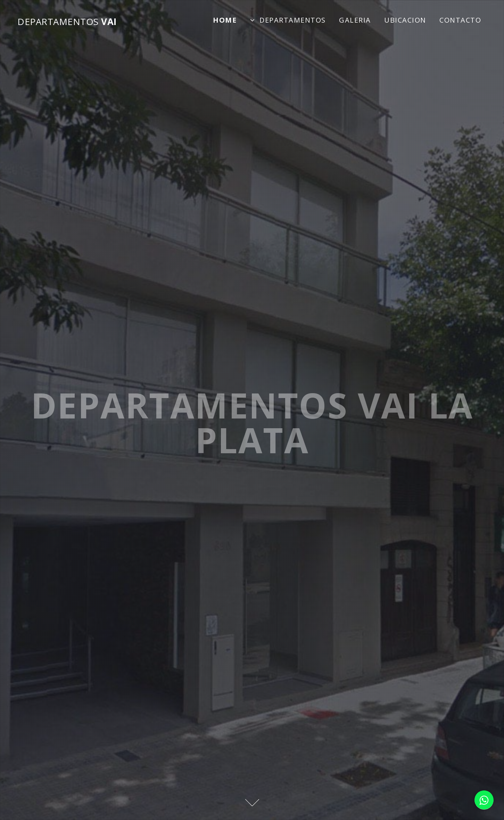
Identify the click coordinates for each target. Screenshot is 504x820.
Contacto (460, 20)
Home (225, 20)
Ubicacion (405, 20)
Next (252, 803)
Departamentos (293, 20)
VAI (67, 22)
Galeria (355, 20)
